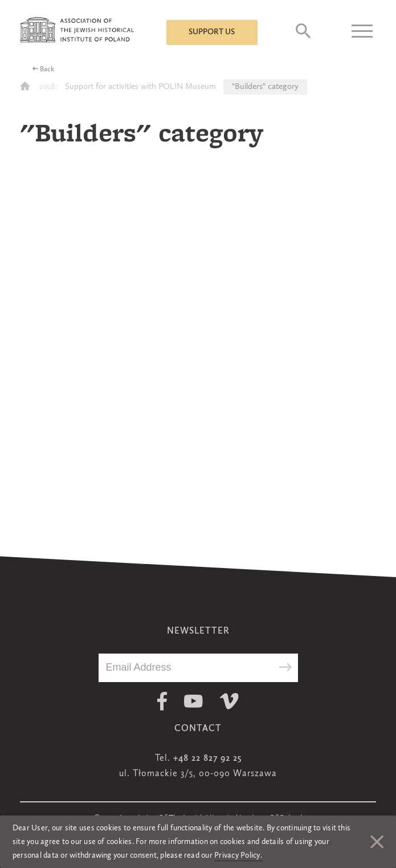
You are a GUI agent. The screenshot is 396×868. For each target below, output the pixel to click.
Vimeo (229, 701)
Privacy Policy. (238, 855)
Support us (212, 32)
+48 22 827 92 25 (207, 759)
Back (47, 70)
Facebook (162, 701)
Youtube (193, 701)
